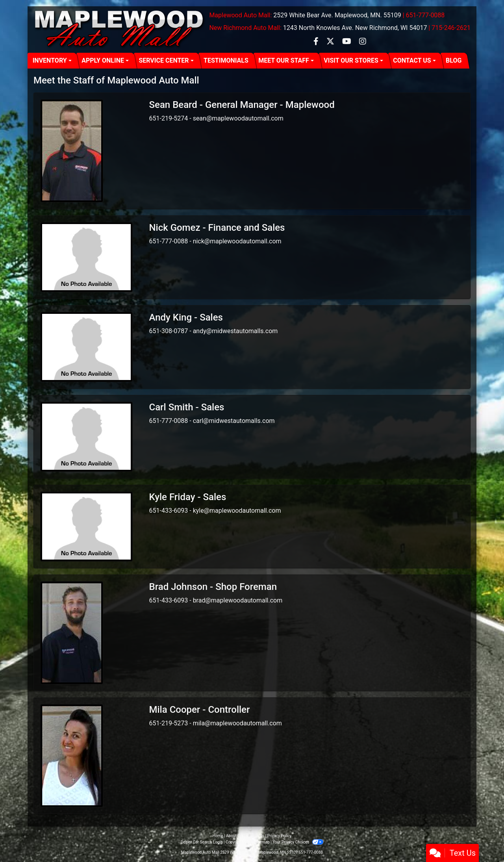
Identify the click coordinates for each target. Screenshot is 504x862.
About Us (234, 836)
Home (218, 836)
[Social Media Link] (363, 42)
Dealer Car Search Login (202, 842)
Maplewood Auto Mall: (240, 15)
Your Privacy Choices (298, 842)
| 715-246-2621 (449, 28)
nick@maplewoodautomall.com (237, 241)
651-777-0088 (311, 852)
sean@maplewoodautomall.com (238, 118)
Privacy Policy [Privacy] (280, 836)
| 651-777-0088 (424, 15)
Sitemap (262, 842)
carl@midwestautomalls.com (234, 421)
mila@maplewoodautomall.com (237, 723)
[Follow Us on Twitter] (331, 42)
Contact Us (255, 836)
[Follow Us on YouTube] (347, 42)
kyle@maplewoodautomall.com (237, 511)
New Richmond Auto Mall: (245, 28)
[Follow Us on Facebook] (317, 42)
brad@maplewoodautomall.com (238, 600)
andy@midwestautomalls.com (235, 331)
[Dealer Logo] (120, 30)
